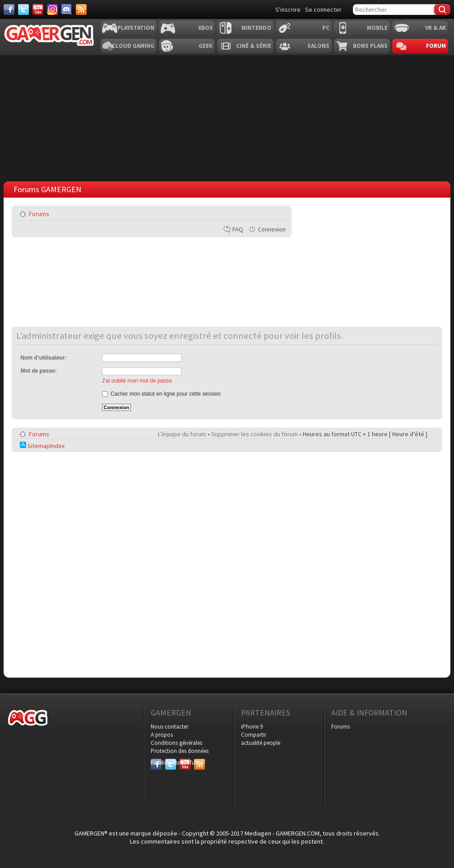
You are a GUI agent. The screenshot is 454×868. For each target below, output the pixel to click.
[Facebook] (9, 9)
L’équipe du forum (182, 434)
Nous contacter (169, 727)
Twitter (171, 763)
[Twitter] (23, 9)
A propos (162, 735)
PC (326, 28)
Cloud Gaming (133, 46)
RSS (199, 763)
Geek (206, 46)
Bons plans (370, 46)
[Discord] (67, 9)
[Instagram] (52, 9)
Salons (318, 46)
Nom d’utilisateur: (44, 358)
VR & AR (435, 28)
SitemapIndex (42, 446)
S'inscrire (288, 9)
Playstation (136, 28)
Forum (436, 46)
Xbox (205, 28)
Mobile (377, 28)
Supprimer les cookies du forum (255, 434)
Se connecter (323, 9)
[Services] (81, 9)
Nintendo (256, 28)
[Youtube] (38, 9)
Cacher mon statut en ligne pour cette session (161, 394)
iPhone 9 (252, 727)
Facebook (156, 763)
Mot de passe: (39, 371)
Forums (39, 214)
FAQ (238, 229)
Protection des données (180, 751)
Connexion (272, 229)
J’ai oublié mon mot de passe (137, 381)
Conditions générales (176, 743)
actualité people (261, 743)
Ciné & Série (254, 46)
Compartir (254, 735)
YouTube (185, 763)
